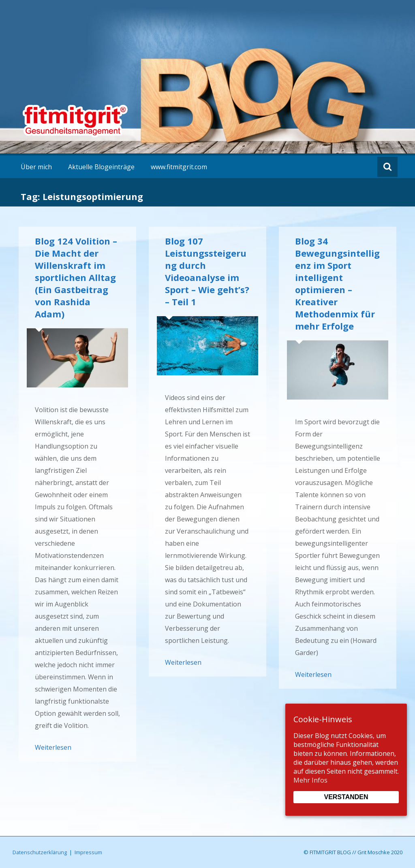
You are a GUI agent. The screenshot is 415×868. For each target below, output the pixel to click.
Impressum (88, 852)
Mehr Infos (310, 780)
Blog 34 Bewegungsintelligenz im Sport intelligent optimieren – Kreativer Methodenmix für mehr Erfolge (337, 283)
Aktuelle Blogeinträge (101, 167)
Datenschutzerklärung (40, 852)
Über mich (36, 167)
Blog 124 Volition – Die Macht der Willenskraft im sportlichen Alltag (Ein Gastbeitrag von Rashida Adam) (76, 277)
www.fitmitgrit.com (179, 167)
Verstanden (346, 797)
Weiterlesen (53, 747)
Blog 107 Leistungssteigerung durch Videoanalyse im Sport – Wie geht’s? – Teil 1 (207, 271)
